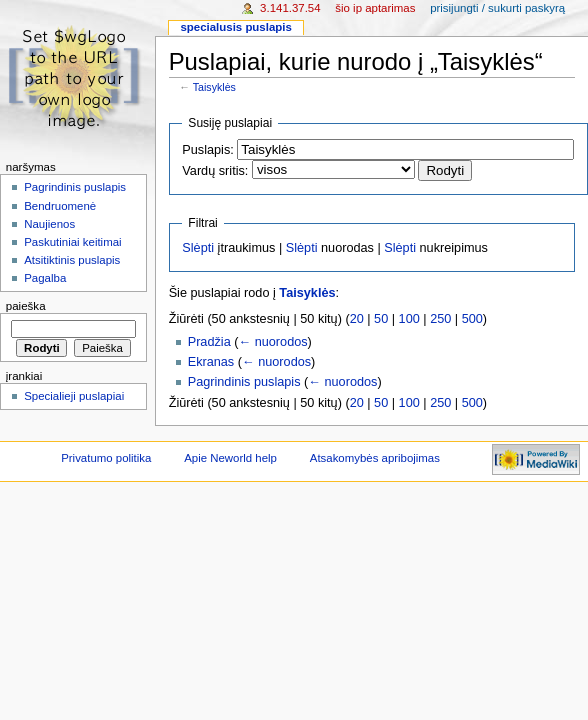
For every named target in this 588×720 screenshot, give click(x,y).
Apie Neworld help (230, 458)
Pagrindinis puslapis (244, 382)
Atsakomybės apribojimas (375, 458)
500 (472, 319)
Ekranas (211, 362)
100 (409, 319)
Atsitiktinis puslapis (72, 260)
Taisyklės (214, 87)
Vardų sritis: (215, 171)
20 (357, 319)
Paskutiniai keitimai (72, 242)
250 (440, 319)
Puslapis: (207, 150)
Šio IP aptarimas (375, 8)
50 (381, 319)
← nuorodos (272, 342)
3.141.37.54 (290, 8)
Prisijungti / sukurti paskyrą (497, 8)
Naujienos (49, 224)
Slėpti (198, 248)
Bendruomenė (60, 206)
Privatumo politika (106, 458)
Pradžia (209, 342)
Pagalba (45, 278)
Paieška (26, 306)
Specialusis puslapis (235, 27)
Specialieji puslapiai (74, 396)
